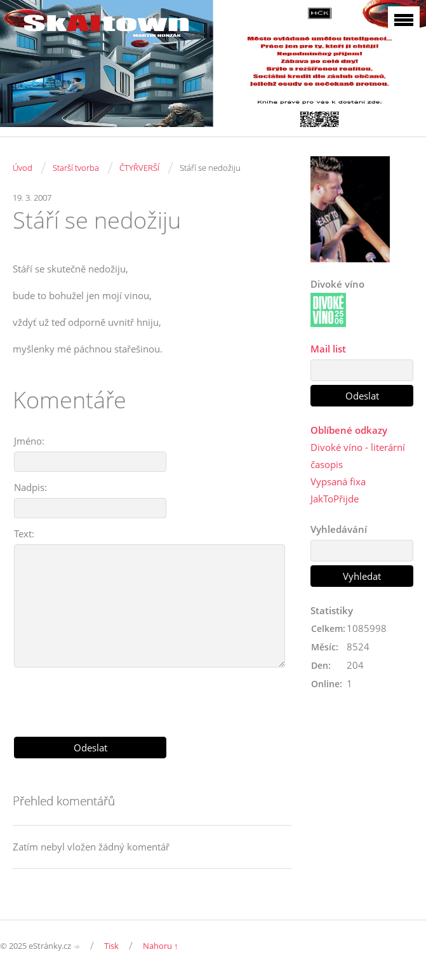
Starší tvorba (76, 168)
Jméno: (29, 441)
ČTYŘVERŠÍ (139, 168)
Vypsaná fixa (338, 481)
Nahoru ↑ (161, 946)
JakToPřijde (335, 499)
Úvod (23, 168)
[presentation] (152, 697)
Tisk (111, 946)
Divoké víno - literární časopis (358, 456)
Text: (24, 534)
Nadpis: (30, 487)
